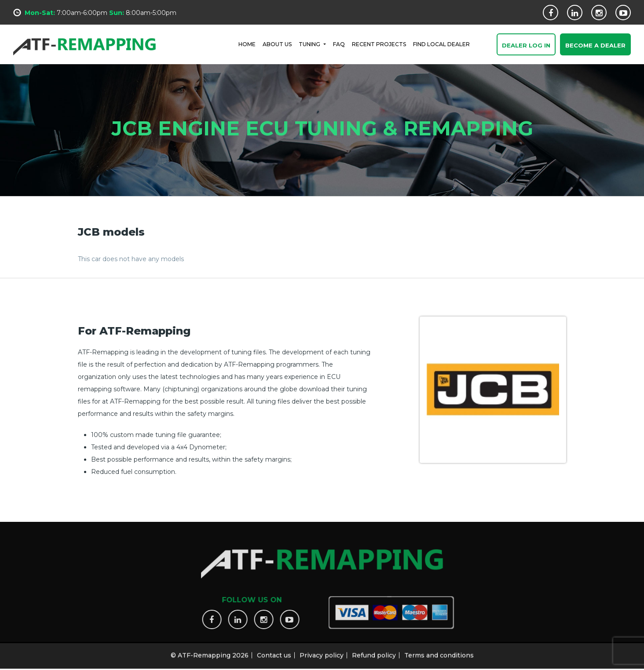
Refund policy (374, 652)
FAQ (339, 44)
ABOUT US (277, 44)
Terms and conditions (439, 652)
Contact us (274, 652)
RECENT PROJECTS (379, 44)
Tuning (310, 44)
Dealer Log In (526, 46)
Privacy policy (322, 652)
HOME (247, 44)
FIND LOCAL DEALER (441, 44)
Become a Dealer (595, 46)
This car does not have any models (131, 259)
